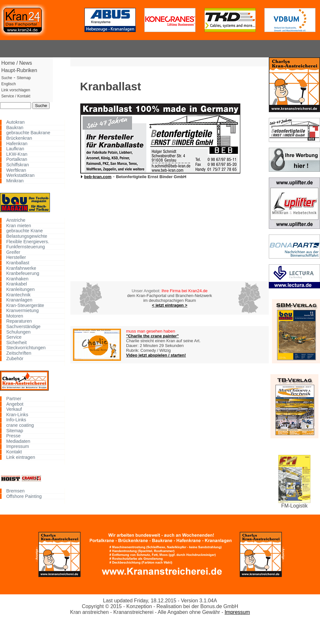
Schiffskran (17, 165)
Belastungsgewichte (27, 236)
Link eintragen (20, 457)
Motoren (15, 316)
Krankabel (16, 284)
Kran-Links (17, 415)
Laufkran (15, 149)
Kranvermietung (22, 311)
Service (14, 337)
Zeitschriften (19, 353)
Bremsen (15, 491)
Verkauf (14, 409)
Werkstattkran (20, 175)
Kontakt (14, 452)
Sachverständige (23, 327)
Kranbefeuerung (23, 273)
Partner (14, 399)
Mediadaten (18, 441)
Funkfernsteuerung (25, 247)
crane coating (20, 425)
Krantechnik (18, 295)
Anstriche (16, 220)
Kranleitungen (20, 289)
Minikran (15, 181)
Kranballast (18, 263)
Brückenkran (19, 138)
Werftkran (16, 170)
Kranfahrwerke (21, 268)
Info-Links (16, 420)
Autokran (15, 122)
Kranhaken (17, 279)
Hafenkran (17, 143)
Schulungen (18, 332)
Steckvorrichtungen (26, 348)
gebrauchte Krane (24, 231)
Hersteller (16, 257)
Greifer (13, 252)
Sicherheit (16, 343)
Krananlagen (19, 300)
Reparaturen (19, 321)
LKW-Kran (17, 154)
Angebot (15, 404)
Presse (13, 436)
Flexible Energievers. (28, 241)
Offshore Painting (24, 496)
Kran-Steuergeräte (25, 305)
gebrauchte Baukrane (28, 133)
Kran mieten (19, 226)
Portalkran (17, 159)
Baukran (15, 128)
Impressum (17, 446)
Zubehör (15, 358)
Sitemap (15, 430)
